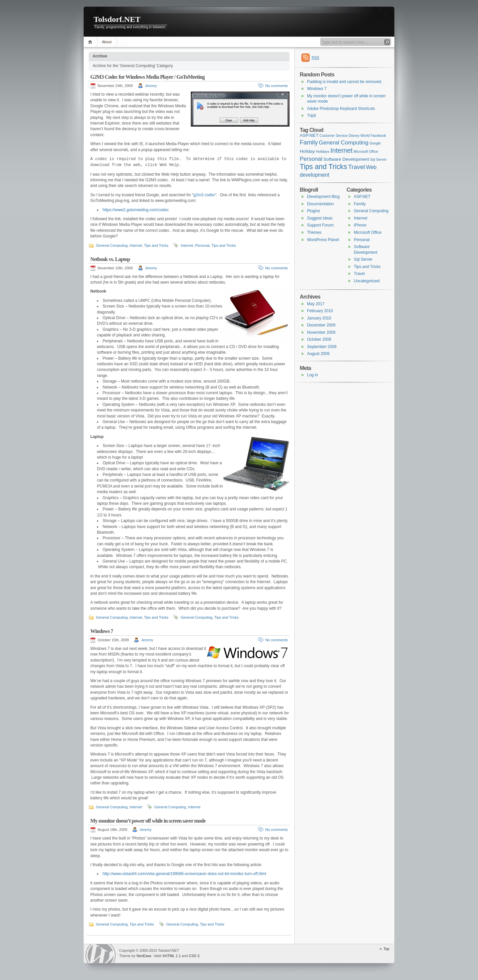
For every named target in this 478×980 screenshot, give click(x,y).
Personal (202, 245)
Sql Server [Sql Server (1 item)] (378, 159)
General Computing (112, 245)
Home (91, 42)
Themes (314, 232)
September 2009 (322, 347)
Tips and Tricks (156, 245)
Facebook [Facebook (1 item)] (378, 135)
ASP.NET (362, 197)
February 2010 (320, 311)
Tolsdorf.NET (117, 19)
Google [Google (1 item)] (375, 143)
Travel (359, 274)
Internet (136, 245)
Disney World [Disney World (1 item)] (359, 135)
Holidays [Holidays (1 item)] (322, 151)
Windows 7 (102, 631)
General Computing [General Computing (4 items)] (344, 142)
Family (360, 204)
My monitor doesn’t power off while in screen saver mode (148, 821)
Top (386, 949)
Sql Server (363, 259)
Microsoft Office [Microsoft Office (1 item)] (366, 151)
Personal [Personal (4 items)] (311, 159)
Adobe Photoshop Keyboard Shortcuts (341, 109)
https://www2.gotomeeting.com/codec (136, 210)
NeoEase (144, 956)
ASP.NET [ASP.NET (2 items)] (309, 135)
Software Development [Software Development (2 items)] (346, 159)
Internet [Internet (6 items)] (341, 150)
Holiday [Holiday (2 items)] (307, 151)
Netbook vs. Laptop (110, 259)
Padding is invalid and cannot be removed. (345, 82)
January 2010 (319, 318)
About (107, 42)
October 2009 (319, 339)
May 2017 (316, 304)
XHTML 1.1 (171, 956)
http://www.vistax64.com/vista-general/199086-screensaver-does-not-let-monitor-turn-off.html (184, 874)
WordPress (101, 954)
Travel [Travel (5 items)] (357, 167)
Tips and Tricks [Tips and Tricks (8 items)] (323, 167)
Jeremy (151, 86)
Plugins (314, 211)
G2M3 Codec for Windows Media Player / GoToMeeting (147, 77)
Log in (313, 375)
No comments (277, 86)
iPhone (360, 225)
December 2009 (321, 325)
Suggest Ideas (320, 218)
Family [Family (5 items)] (309, 142)
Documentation (320, 204)
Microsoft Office (368, 232)
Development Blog (323, 197)
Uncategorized (367, 281)
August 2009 (318, 354)
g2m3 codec (204, 195)
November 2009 (321, 332)
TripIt (312, 116)
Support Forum (320, 225)
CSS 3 (194, 956)
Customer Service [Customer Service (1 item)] (334, 135)
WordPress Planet (323, 240)
